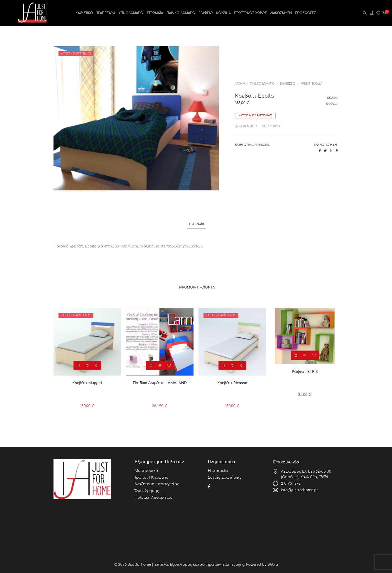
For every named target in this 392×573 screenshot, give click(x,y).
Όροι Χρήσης (147, 488)
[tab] (196, 224)
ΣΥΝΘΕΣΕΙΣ (287, 84)
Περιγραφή (196, 223)
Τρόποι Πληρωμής (151, 475)
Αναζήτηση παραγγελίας (157, 481)
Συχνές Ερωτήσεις (225, 475)
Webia (273, 563)
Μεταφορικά (146, 469)
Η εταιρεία (218, 469)
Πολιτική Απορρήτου (153, 494)
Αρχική (240, 84)
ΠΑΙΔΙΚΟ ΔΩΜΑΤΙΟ (262, 84)
